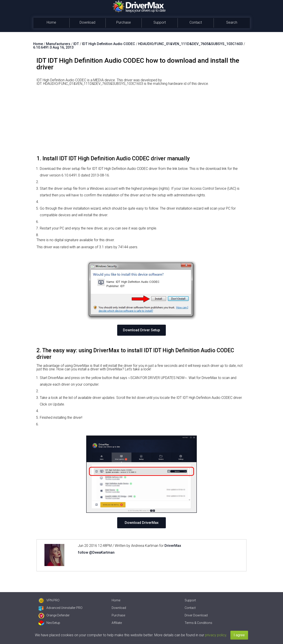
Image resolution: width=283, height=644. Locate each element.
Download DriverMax (142, 523)
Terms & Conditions (198, 623)
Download (87, 22)
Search (232, 22)
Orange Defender (54, 615)
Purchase (124, 22)
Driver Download (196, 615)
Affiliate (117, 623)
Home (51, 22)
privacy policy (216, 635)
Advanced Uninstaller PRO (60, 608)
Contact (196, 22)
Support (160, 22)
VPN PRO (49, 600)
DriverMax (173, 546)
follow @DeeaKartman (96, 552)
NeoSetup (49, 623)
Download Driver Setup (141, 330)
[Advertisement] (141, 122)
